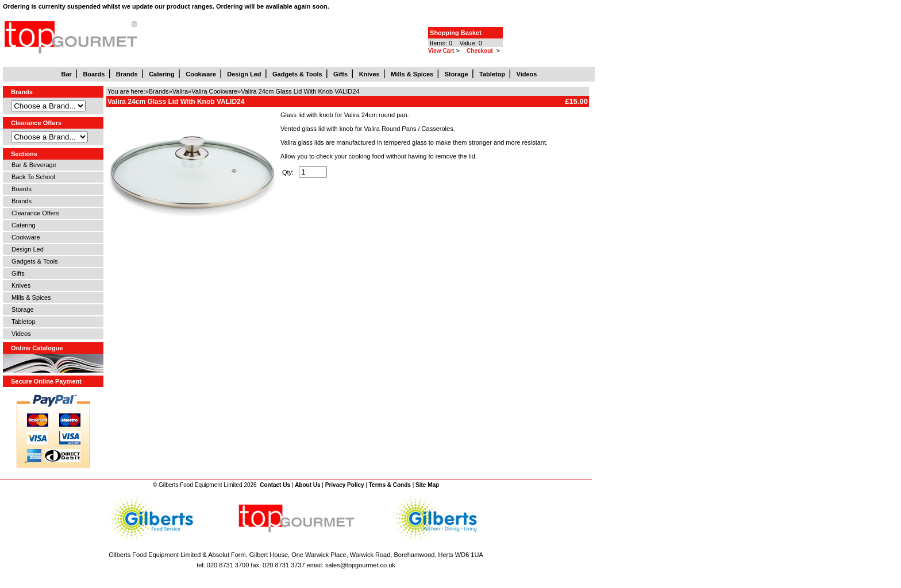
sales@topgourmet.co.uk (360, 565)
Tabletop (22, 322)
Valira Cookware (214, 91)
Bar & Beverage (32, 165)
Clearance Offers (34, 213)
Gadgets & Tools (33, 261)
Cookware (24, 237)
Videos (20, 334)
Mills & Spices (30, 297)
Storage (21, 310)
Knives (19, 285)
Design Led (26, 249)
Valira (180, 91)
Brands (20, 201)
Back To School (32, 177)
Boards (20, 189)
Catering (22, 225)
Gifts (16, 273)
